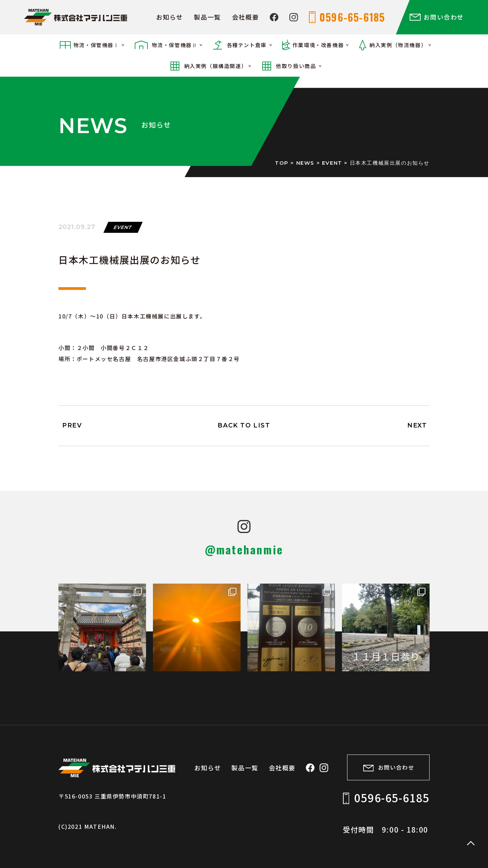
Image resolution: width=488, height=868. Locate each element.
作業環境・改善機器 (318, 45)
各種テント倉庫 (247, 45)
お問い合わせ (444, 17)
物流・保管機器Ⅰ (96, 45)
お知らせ (169, 17)
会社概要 (245, 17)
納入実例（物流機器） (398, 45)
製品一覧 (207, 17)
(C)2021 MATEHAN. (88, 826)
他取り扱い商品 (296, 66)
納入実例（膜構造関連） (216, 66)
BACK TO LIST (244, 425)
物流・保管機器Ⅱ (175, 45)
